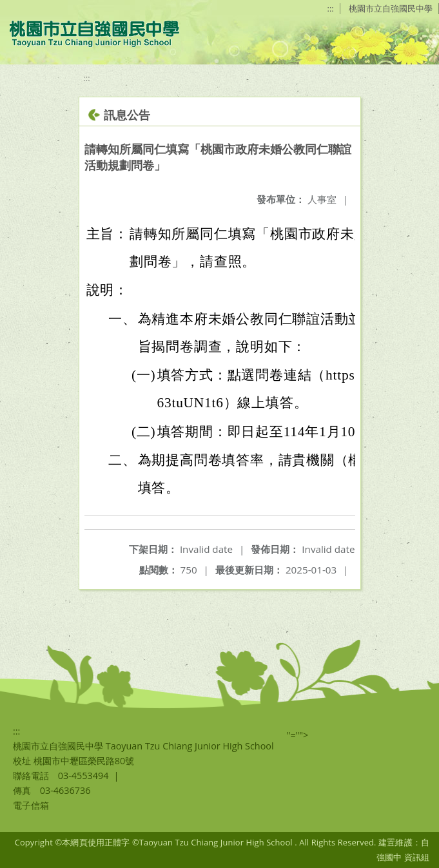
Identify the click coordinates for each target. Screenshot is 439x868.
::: (331, 8)
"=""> (298, 735)
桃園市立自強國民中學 (391, 8)
